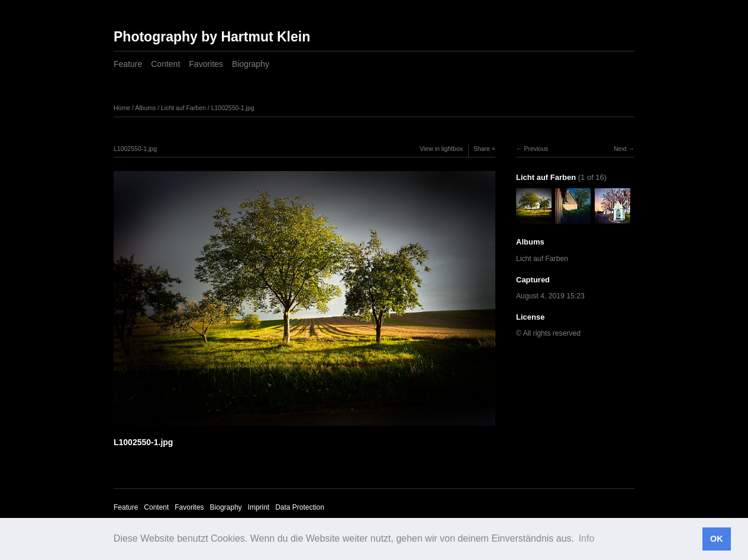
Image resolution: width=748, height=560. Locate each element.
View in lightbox (441, 149)
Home (122, 108)
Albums (145, 108)
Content (165, 64)
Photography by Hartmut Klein (212, 37)
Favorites (206, 64)
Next (620, 149)
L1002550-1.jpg (233, 108)
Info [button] (587, 538)
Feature (128, 64)
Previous (536, 149)
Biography (251, 64)
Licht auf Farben (183, 108)
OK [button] (717, 539)
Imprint (259, 507)
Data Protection (300, 507)
